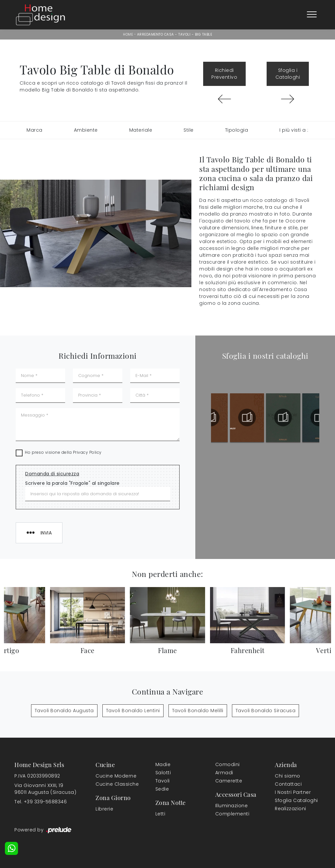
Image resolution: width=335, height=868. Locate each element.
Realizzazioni (291, 809)
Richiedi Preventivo (224, 74)
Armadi (224, 773)
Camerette (229, 781)
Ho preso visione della (63, 452)
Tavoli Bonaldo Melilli (198, 711)
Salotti (163, 773)
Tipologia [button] (237, 130)
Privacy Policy (87, 452)
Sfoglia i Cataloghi (288, 74)
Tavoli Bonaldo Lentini (133, 711)
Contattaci (288, 784)
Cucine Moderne (116, 776)
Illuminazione (232, 806)
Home (128, 34)
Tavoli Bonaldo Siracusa (266, 711)
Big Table (204, 34)
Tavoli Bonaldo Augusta (64, 711)
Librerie (104, 809)
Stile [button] (189, 130)
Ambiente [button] (86, 130)
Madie (163, 764)
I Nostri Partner (293, 792)
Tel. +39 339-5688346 (41, 802)
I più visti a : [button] (294, 130)
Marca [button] (35, 130)
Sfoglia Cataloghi (296, 800)
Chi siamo (288, 776)
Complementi (232, 814)
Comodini (228, 764)
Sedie (162, 789)
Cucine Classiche (117, 784)
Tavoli (184, 34)
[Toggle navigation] (312, 15)
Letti (160, 814)
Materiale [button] (141, 130)
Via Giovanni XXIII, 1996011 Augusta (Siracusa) (45, 789)
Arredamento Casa (156, 34)
